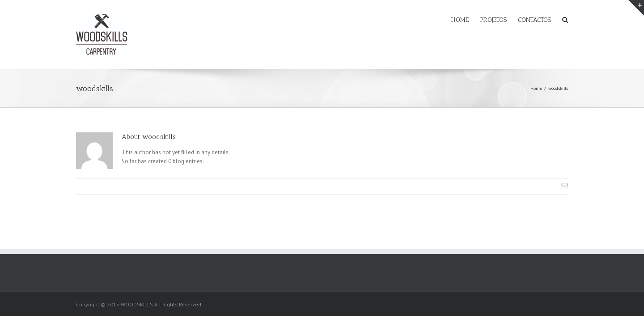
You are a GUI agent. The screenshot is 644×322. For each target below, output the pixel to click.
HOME (433, 20)
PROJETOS (475, 20)
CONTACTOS (525, 20)
